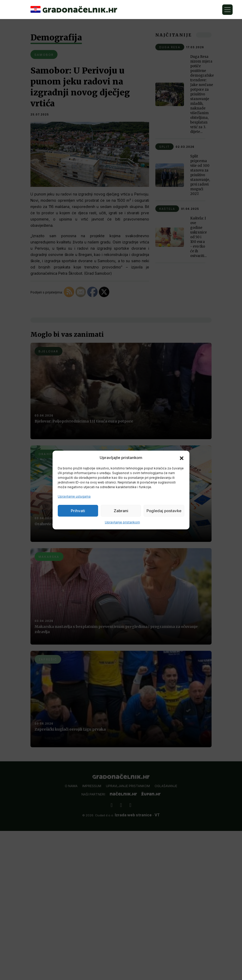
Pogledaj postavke (164, 511)
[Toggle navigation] (227, 10)
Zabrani (121, 511)
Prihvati (78, 511)
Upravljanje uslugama (74, 496)
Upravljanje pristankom (122, 522)
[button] (182, 458)
